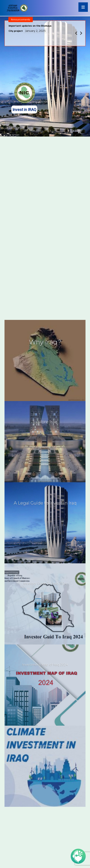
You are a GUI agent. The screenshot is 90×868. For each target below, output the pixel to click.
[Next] (81, 33)
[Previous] (76, 33)
